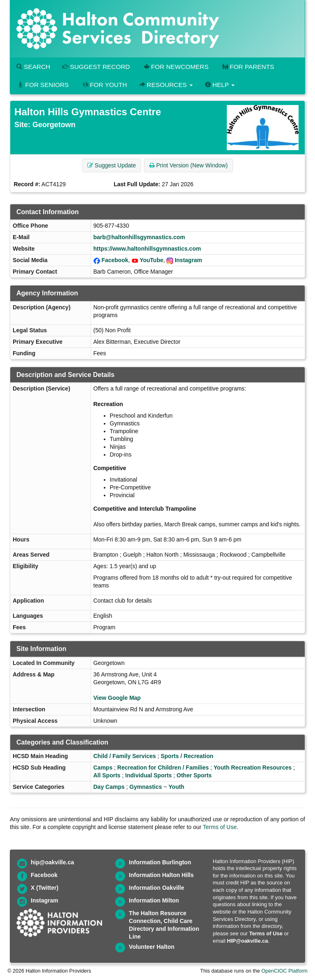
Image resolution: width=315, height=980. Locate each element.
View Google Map (117, 698)
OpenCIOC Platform (284, 971)
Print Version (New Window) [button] (188, 165)
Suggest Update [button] (112, 165)
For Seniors (43, 85)
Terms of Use (220, 827)
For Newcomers (176, 67)
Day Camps (109, 787)
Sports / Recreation (187, 756)
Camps (103, 768)
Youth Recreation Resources (253, 768)
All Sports (107, 775)
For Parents (247, 67)
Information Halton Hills (161, 875)
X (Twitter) (45, 888)
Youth (177, 787)
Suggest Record (96, 67)
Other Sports (194, 775)
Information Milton (154, 900)
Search (33, 67)
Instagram (188, 260)
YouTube (151, 260)
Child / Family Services (125, 756)
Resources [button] (166, 85)
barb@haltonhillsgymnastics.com (139, 237)
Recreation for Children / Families (163, 768)
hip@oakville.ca (52, 862)
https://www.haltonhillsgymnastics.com (147, 249)
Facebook (115, 260)
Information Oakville (156, 888)
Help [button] (220, 85)
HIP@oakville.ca (247, 941)
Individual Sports (148, 775)
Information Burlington (160, 862)
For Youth (104, 85)
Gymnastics (145, 787)
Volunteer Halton (152, 947)
